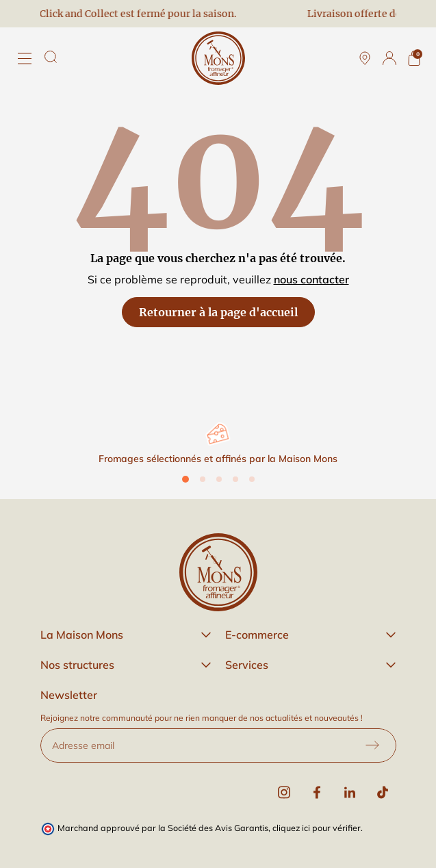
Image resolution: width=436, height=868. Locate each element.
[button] (126, 635)
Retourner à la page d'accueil (218, 312)
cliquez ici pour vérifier (317, 828)
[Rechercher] (51, 57)
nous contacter (311, 279)
